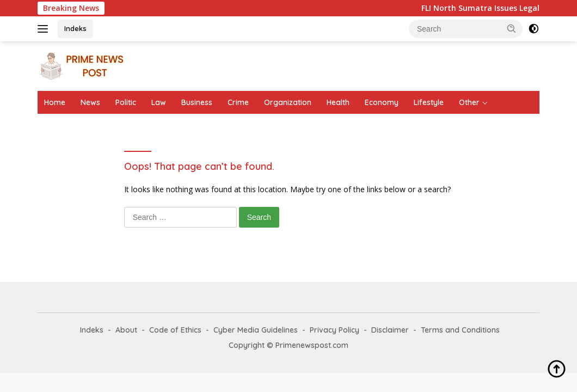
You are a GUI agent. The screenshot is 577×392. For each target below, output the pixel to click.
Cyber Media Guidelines (256, 330)
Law (159, 102)
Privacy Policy (334, 330)
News (90, 102)
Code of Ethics (175, 330)
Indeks (75, 28)
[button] (512, 28)
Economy (382, 102)
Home (55, 102)
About (126, 330)
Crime (238, 102)
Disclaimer (390, 330)
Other (469, 102)
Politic (126, 102)
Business (197, 102)
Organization (288, 102)
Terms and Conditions (460, 330)
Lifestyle (429, 102)
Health (338, 102)
